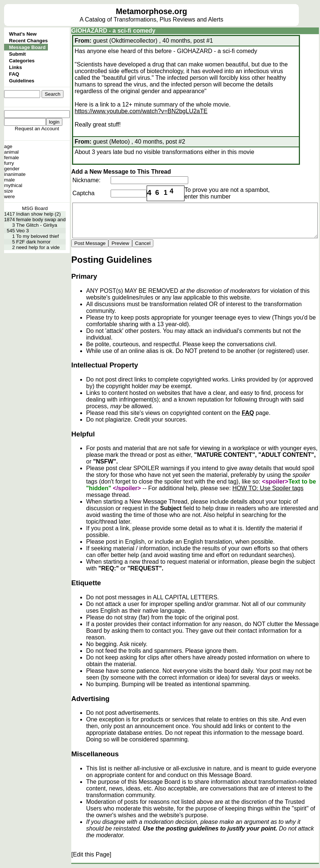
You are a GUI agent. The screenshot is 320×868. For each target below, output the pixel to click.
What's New (23, 34)
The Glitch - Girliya (37, 225)
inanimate (15, 174)
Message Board (27, 47)
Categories (22, 61)
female (12, 158)
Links (15, 67)
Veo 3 (23, 231)
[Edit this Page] (91, 854)
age (8, 146)
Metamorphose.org (151, 12)
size (9, 191)
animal (11, 152)
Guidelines (22, 81)
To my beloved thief (38, 236)
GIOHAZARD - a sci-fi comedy (113, 31)
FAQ (14, 74)
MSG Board (35, 208)
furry (9, 163)
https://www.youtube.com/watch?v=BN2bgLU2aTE (141, 111)
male (9, 180)
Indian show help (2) (39, 214)
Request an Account (37, 129)
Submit (17, 54)
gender (12, 169)
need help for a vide (38, 247)
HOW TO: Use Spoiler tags (268, 488)
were (9, 196)
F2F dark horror (34, 242)
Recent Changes (28, 41)
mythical (13, 185)
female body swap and (41, 220)
